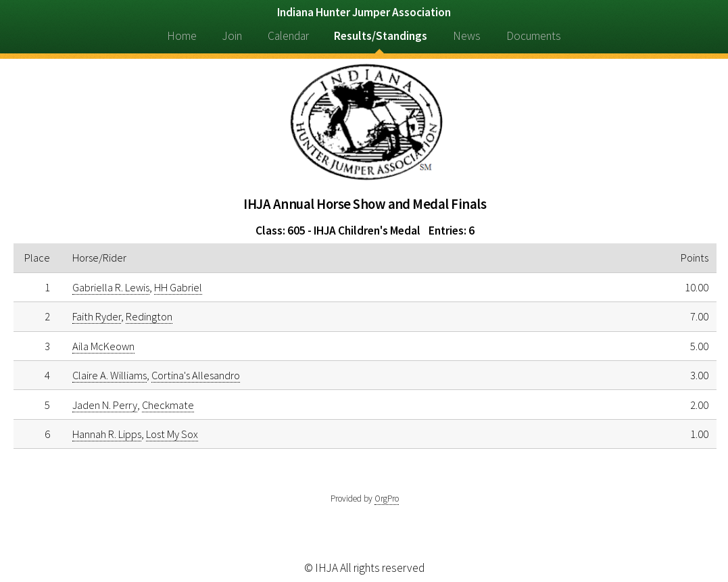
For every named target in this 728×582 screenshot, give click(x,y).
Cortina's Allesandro (196, 375)
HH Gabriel (178, 287)
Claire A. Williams (110, 375)
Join (232, 36)
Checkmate (168, 405)
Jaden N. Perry (105, 405)
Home (182, 36)
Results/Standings (381, 36)
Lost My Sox (172, 434)
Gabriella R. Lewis (111, 287)
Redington (149, 316)
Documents (534, 36)
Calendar (288, 36)
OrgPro (387, 499)
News (467, 36)
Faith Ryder (97, 316)
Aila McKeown (103, 346)
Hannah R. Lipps (107, 434)
